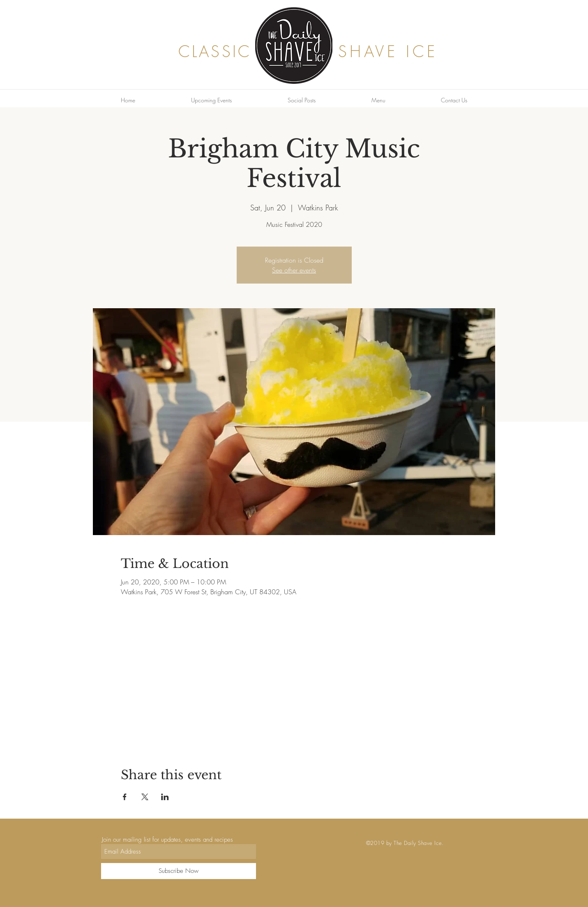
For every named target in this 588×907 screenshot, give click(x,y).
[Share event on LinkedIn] (165, 797)
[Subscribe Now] (179, 871)
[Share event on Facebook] (125, 797)
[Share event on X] (145, 797)
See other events (294, 270)
